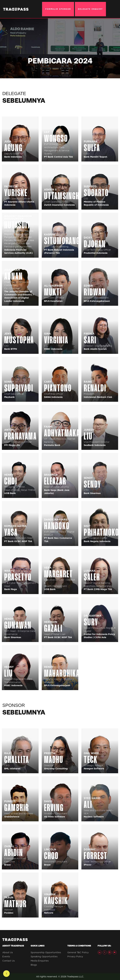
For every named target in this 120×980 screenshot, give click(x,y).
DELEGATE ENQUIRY (90, 9)
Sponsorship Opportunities (46, 952)
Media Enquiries (40, 961)
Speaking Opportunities (44, 957)
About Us (8, 952)
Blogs (34, 965)
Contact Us (9, 961)
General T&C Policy (78, 952)
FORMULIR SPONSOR (58, 9)
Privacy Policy (75, 957)
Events (6, 957)
